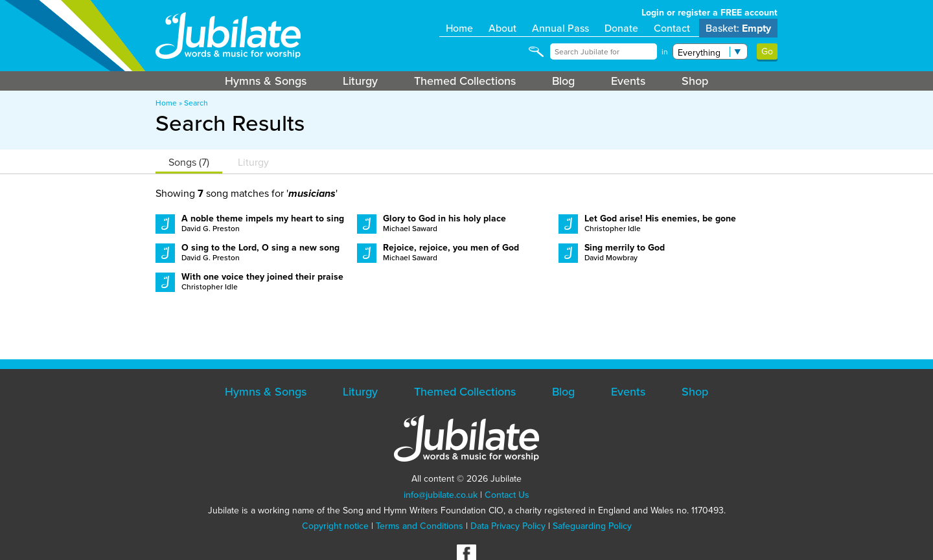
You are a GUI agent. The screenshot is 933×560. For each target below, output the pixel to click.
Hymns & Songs (266, 81)
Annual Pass (560, 28)
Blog (563, 81)
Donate (621, 28)
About (502, 28)
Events (628, 81)
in (665, 52)
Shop (695, 81)
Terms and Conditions (420, 526)
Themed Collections (465, 81)
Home (459, 28)
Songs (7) (189, 162)
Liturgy (360, 81)
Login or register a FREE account (709, 13)
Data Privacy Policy (508, 526)
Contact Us (507, 495)
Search (196, 103)
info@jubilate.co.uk (441, 495)
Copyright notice (335, 526)
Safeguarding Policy (592, 526)
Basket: (738, 28)
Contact (672, 28)
